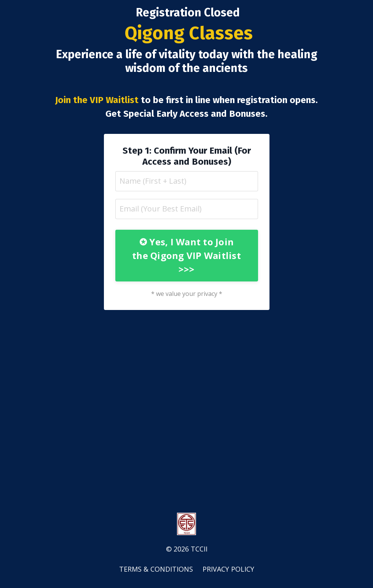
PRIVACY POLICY (228, 569)
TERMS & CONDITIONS (156, 569)
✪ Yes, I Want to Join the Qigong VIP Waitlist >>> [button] (186, 255)
